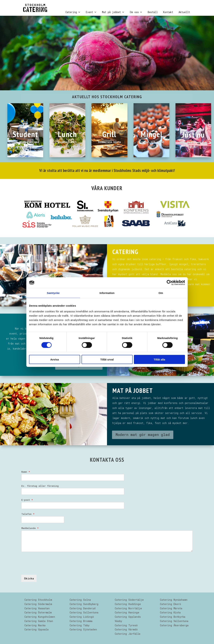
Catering (73, 12)
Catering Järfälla (128, 634)
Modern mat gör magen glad (143, 435)
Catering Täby (79, 625)
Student (25, 134)
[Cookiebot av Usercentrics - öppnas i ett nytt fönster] (169, 283)
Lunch (67, 134)
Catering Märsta (171, 608)
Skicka (29, 578)
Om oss (136, 12)
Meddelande (30, 528)
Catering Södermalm (38, 604)
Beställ (153, 12)
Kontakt (168, 12)
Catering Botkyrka (173, 617)
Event (91, 12)
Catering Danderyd (83, 608)
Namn (26, 472)
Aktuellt (184, 12)
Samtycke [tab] (53, 293)
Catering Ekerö (170, 604)
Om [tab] (161, 293)
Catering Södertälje (129, 600)
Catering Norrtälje (128, 608)
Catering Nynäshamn (174, 600)
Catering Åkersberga (174, 625)
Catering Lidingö (82, 617)
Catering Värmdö (126, 629)
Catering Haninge (127, 612)
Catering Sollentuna (84, 612)
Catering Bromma (81, 621)
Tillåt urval (107, 359)
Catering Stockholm (38, 600)
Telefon (28, 514)
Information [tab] (107, 293)
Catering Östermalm (38, 612)
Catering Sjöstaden (83, 629)
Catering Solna (80, 600)
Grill (109, 134)
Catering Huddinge (128, 604)
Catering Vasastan (37, 608)
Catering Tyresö (126, 625)
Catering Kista (170, 612)
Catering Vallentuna (174, 621)
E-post (27, 500)
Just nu (193, 135)
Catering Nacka (35, 625)
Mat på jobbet (113, 12)
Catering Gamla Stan (39, 621)
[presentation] (49, 569)
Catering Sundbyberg (84, 604)
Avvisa (55, 359)
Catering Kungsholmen (40, 617)
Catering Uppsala (36, 629)
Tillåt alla (160, 359)
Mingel (152, 134)
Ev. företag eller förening (40, 486)
